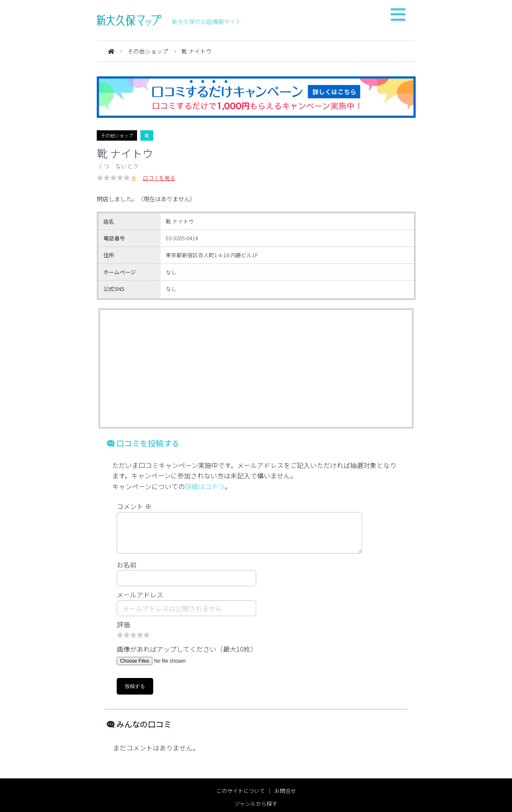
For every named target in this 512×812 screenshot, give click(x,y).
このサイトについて (241, 791)
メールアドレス (140, 595)
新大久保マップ (129, 20)
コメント (134, 506)
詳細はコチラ (205, 486)
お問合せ (285, 791)
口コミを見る (159, 178)
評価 (123, 624)
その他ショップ (148, 51)
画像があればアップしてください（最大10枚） (187, 649)
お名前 (127, 565)
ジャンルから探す (256, 803)
